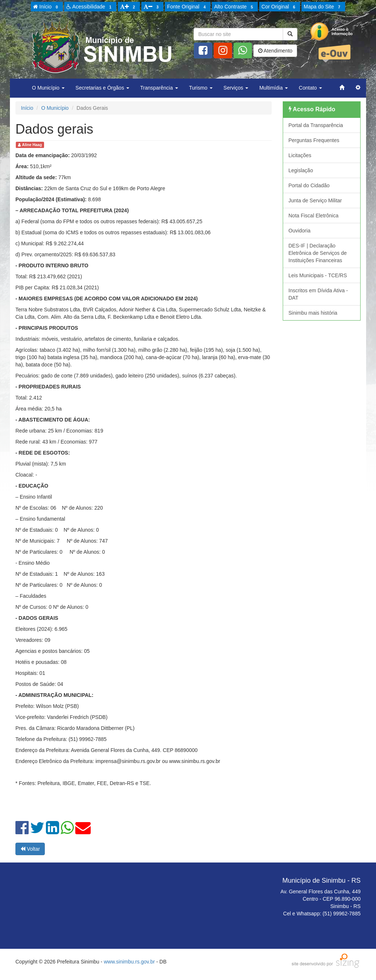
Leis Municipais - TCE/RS (318, 275)
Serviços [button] (236, 88)
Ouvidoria (300, 231)
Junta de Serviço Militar (315, 200)
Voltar (30, 849)
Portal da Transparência (316, 125)
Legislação (301, 170)
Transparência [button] (159, 88)
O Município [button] (48, 88)
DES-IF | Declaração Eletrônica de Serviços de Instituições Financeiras (318, 253)
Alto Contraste (235, 7)
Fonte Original (187, 7)
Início (47, 7)
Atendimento (275, 51)
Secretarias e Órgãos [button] (102, 88)
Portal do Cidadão (309, 185)
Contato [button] (310, 88)
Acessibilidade (90, 7)
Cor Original (279, 7)
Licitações (300, 155)
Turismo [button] (201, 88)
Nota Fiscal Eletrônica (314, 216)
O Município (55, 108)
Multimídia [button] (274, 88)
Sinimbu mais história (313, 313)
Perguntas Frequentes (314, 140)
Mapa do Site (323, 7)
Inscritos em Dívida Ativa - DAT (318, 294)
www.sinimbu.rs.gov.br (129, 962)
